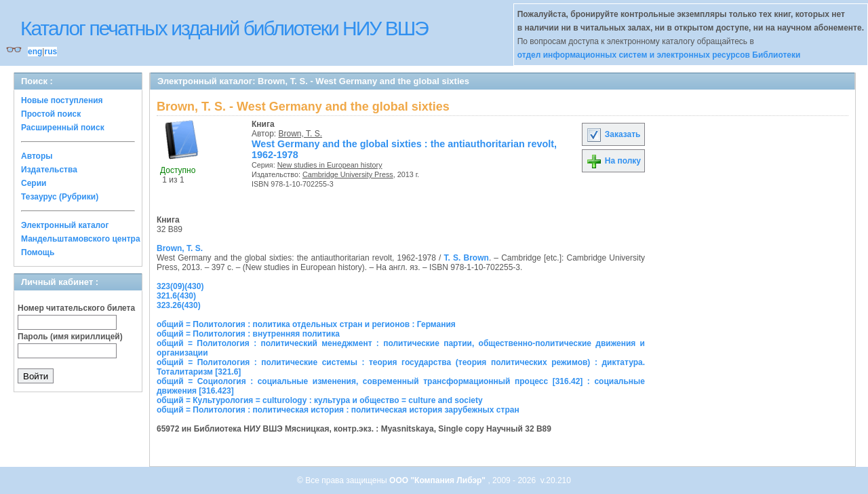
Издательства (49, 170)
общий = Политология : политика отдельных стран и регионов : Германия (306, 324)
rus (51, 52)
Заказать (613, 134)
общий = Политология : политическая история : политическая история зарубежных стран (338, 410)
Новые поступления (62, 100)
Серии (34, 183)
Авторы (37, 156)
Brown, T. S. (300, 134)
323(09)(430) (180, 286)
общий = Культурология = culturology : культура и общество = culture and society (320, 400)
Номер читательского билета (76, 308)
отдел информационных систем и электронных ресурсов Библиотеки (659, 55)
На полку (613, 161)
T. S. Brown (467, 258)
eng (35, 52)
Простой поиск (51, 114)
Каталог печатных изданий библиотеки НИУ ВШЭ (224, 28)
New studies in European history (330, 165)
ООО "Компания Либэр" (438, 480)
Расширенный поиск (63, 128)
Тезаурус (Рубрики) (60, 197)
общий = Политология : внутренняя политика (248, 334)
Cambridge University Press (348, 174)
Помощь (38, 252)
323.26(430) (179, 305)
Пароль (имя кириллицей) (70, 337)
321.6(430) (176, 296)
